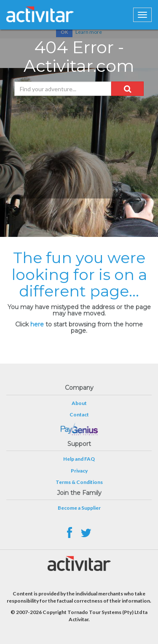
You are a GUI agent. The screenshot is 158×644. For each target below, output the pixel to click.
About (79, 403)
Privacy (79, 471)
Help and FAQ (79, 459)
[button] (127, 89)
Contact (79, 414)
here (37, 324)
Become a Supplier (79, 508)
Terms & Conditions (79, 482)
